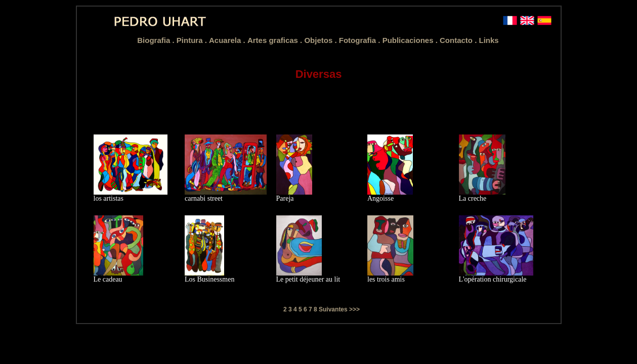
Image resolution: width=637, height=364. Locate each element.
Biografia (155, 40)
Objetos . (321, 40)
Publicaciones (409, 40)
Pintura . (193, 40)
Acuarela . (228, 40)
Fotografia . (361, 40)
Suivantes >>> (339, 309)
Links (489, 40)
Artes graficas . (276, 40)
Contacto (457, 40)
